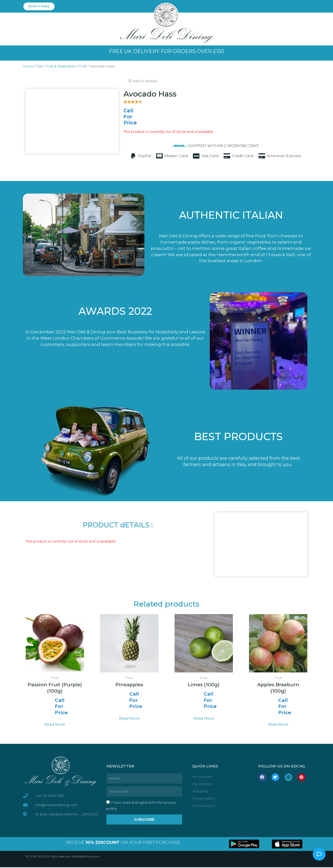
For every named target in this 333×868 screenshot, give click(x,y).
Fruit (88, 66)
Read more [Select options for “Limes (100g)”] (204, 719)
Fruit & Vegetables (64, 66)
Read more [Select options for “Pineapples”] (129, 719)
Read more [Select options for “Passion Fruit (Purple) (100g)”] (55, 725)
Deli (41, 66)
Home (29, 66)
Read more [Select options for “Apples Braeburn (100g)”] (278, 725)
